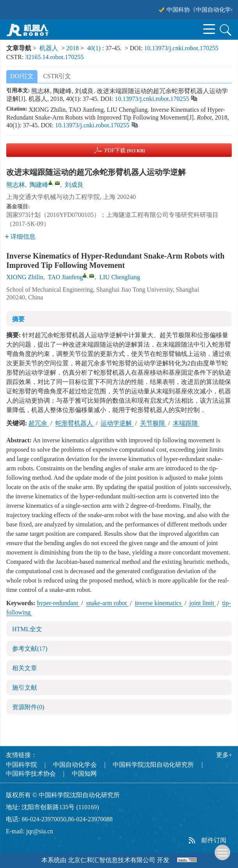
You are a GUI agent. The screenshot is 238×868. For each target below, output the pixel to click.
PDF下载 (125, 151)
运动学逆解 (117, 423)
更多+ (224, 755)
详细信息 (20, 237)
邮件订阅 (214, 840)
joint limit (202, 603)
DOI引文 (22, 76)
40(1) (95, 48)
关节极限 (153, 423)
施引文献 (25, 688)
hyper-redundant (58, 603)
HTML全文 (27, 629)
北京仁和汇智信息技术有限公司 (112, 860)
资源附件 (28, 707)
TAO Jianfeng (66, 277)
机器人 (49, 48)
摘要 (18, 319)
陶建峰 (39, 185)
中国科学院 (21, 765)
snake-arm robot (107, 603)
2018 (73, 48)
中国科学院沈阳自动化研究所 (153, 765)
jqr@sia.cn (40, 831)
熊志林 (16, 185)
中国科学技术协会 (31, 774)
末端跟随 (186, 423)
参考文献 (30, 649)
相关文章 (25, 668)
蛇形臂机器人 (75, 423)
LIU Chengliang (119, 277)
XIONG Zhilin (25, 277)
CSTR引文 (57, 76)
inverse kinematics (159, 603)
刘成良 (74, 185)
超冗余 (39, 423)
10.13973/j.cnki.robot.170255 (181, 48)
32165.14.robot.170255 (54, 57)
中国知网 (84, 774)
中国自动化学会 (75, 765)
